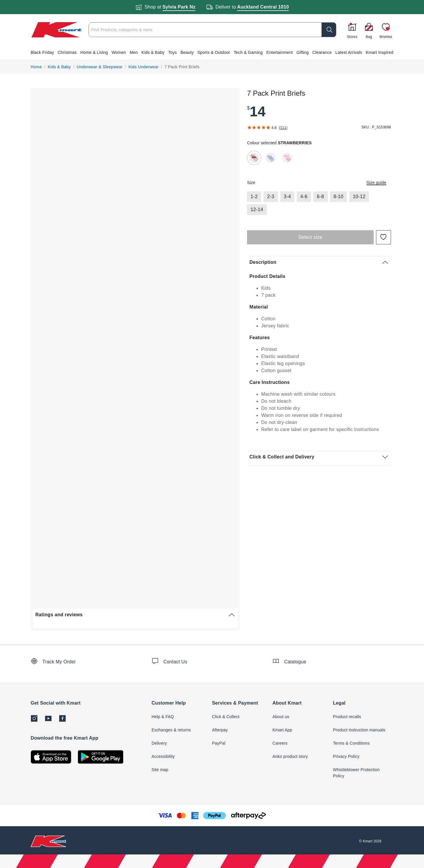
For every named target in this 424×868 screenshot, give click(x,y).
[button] (212, 52)
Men (134, 52)
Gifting (303, 52)
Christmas (67, 52)
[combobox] (203, 30)
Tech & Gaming (248, 52)
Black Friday (42, 52)
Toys (173, 52)
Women (119, 52)
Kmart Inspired (380, 52)
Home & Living (94, 52)
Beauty (187, 52)
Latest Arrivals (349, 52)
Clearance (322, 52)
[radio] (254, 158)
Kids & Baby (153, 52)
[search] (309, 30)
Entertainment (280, 52)
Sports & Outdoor (214, 52)
